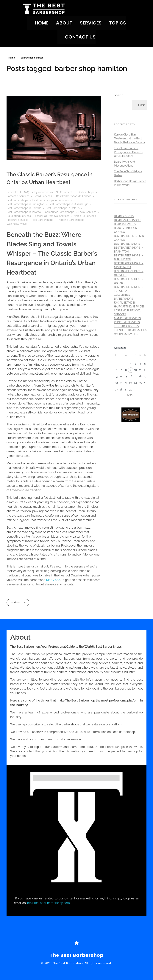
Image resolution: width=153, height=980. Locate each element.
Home (12, 58)
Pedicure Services (17, 220)
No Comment (64, 192)
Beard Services (43, 196)
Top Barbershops (43, 220)
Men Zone (53, 580)
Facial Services (87, 212)
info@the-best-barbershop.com (48, 903)
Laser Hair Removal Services (52, 216)
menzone (44, 192)
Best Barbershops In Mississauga (68, 204)
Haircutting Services (19, 216)
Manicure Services (85, 216)
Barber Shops (86, 192)
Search (119, 95)
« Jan (129, 395)
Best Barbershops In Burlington (25, 204)
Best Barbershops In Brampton (51, 200)
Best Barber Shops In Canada (74, 196)
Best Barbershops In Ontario (63, 208)
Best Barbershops (17, 200)
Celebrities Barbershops (60, 212)
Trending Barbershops (71, 220)
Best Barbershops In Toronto (24, 212)
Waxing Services (17, 224)
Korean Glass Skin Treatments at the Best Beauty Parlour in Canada (129, 139)
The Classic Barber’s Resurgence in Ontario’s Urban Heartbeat (128, 152)
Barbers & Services (18, 196)
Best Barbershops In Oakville (24, 208)
